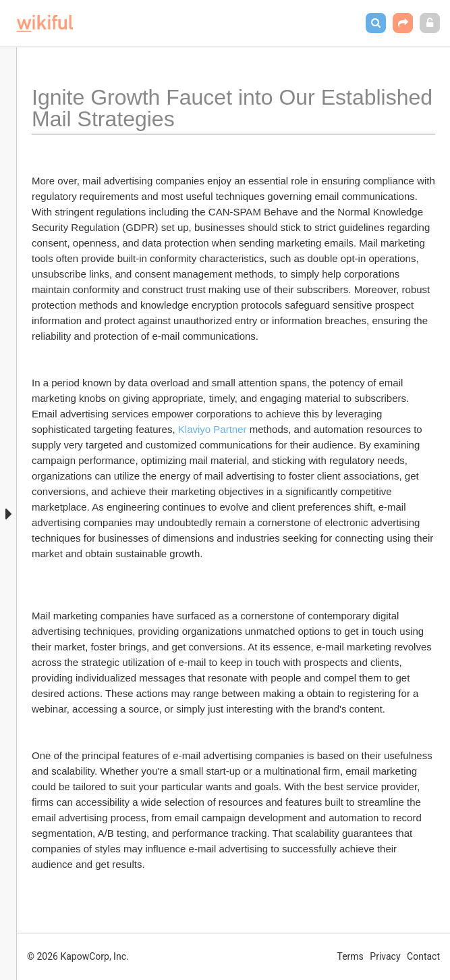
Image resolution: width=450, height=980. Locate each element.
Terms (350, 956)
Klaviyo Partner (214, 429)
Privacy (385, 956)
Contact (423, 956)
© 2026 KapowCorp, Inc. (78, 956)
